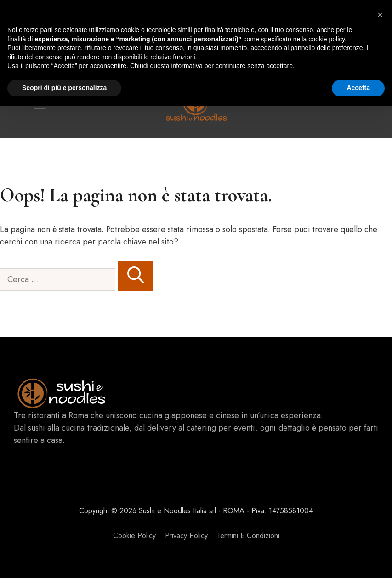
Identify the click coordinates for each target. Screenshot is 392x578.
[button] (380, 15)
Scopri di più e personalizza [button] (64, 88)
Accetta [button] (358, 88)
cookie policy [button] (327, 39)
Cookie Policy (134, 535)
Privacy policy (186, 535)
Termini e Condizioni (248, 535)
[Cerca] (136, 276)
